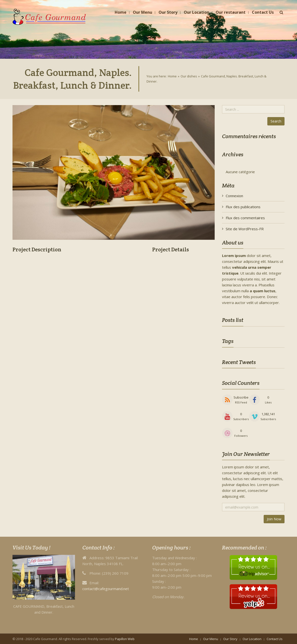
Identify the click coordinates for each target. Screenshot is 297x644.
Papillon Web (125, 639)
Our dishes (189, 76)
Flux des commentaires (245, 218)
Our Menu (211, 639)
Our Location (252, 639)
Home (172, 76)
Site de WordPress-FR (245, 229)
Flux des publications (243, 207)
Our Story (230, 639)
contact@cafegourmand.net (106, 589)
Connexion (234, 196)
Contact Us (275, 639)
